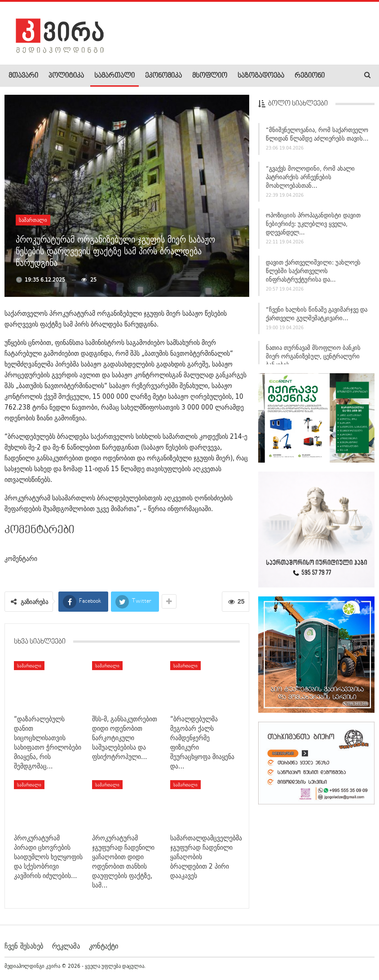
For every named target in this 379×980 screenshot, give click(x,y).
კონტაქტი (104, 946)
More (302, 76)
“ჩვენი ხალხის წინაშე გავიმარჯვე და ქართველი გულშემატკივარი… (317, 314)
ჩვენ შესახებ (24, 946)
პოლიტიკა (66, 76)
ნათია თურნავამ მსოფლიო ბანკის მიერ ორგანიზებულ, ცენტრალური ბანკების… (313, 356)
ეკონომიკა (163, 76)
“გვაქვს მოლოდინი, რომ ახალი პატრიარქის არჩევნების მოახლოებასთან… (310, 177)
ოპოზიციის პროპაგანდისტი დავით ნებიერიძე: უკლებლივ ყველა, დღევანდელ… (313, 224)
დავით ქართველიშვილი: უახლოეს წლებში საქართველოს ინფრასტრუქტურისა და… (313, 271)
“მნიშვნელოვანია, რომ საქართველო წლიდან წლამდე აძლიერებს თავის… (317, 134)
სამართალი (115, 76)
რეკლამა (66, 946)
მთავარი (23, 76)
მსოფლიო (210, 76)
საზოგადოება (261, 76)
